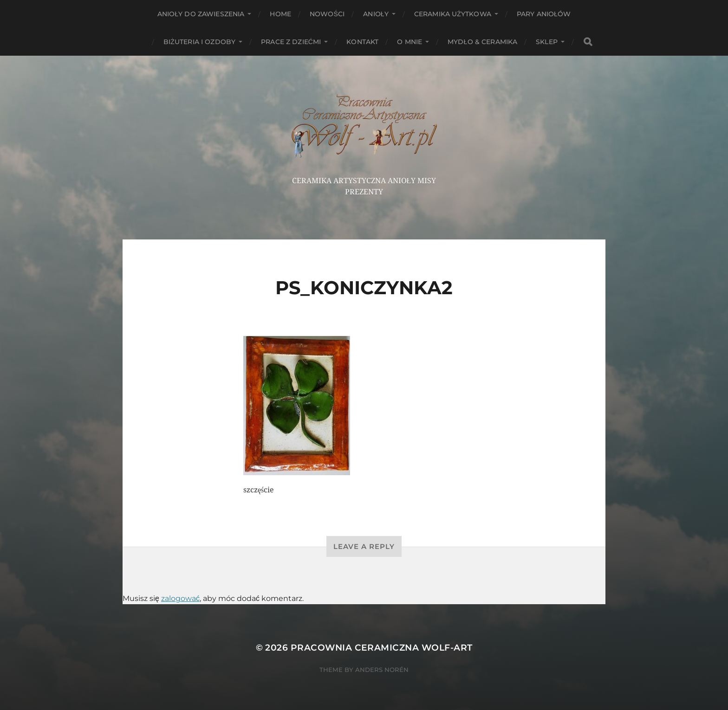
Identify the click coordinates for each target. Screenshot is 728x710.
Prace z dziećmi (291, 42)
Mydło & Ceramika (482, 42)
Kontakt (362, 42)
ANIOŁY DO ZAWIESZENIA (201, 14)
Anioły (376, 14)
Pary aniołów (544, 14)
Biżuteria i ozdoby (199, 42)
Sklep (547, 42)
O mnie (409, 42)
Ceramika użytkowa (453, 14)
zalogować (180, 598)
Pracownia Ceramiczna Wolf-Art (382, 648)
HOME (280, 14)
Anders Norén (382, 670)
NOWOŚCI (327, 14)
